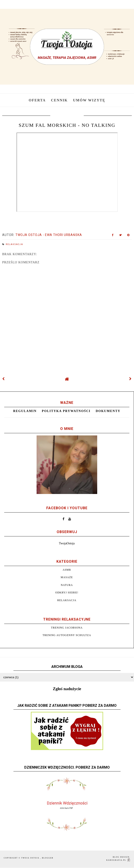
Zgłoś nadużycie (67, 689)
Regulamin (25, 411)
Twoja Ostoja (31, 858)
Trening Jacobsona (67, 628)
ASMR (67, 570)
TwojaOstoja (67, 543)
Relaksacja (14, 244)
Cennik (59, 100)
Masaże (67, 577)
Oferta (37, 100)
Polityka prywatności (66, 411)
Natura (67, 585)
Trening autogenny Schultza (67, 635)
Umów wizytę (89, 100)
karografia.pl (118, 860)
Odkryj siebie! (67, 593)
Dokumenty (108, 411)
